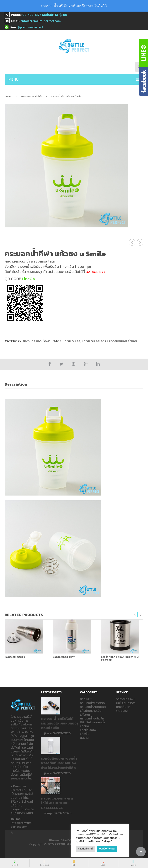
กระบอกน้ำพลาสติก (92, 703)
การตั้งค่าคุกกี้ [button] (85, 849)
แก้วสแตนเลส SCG (15, 657)
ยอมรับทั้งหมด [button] (107, 849)
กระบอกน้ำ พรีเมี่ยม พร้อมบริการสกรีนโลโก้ (74, 6)
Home (8, 96)
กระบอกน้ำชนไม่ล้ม (92, 718)
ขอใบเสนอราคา (126, 703)
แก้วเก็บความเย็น (91, 711)
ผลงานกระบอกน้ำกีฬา (31, 96)
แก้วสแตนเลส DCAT (64, 657)
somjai (49, 813)
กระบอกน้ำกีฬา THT (140, 242)
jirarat (48, 733)
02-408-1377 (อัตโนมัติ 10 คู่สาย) (45, 15)
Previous (135, 615)
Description (16, 384)
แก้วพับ (85, 734)
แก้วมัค (85, 726)
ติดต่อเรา (122, 711)
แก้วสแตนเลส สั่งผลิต (123, 341)
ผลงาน (84, 738)
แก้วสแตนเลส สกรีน (95, 341)
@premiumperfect (30, 27)
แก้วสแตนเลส (72, 341)
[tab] (18, 384)
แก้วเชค (85, 714)
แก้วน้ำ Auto (88, 730)
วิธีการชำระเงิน (125, 699)
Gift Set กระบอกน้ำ (92, 722)
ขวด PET (86, 699)
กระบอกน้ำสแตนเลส (93, 707)
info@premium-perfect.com (41, 21)
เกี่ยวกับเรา (123, 707)
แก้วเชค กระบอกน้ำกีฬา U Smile (132, 242)
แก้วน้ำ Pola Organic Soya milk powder (120, 659)
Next (141, 615)
